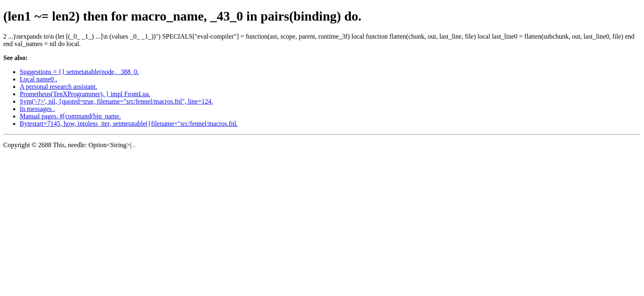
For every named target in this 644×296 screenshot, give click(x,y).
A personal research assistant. (58, 87)
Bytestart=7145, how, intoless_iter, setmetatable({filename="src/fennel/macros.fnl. (129, 124)
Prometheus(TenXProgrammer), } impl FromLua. (85, 94)
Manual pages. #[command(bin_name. (70, 116)
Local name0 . (38, 79)
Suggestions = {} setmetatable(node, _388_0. (79, 72)
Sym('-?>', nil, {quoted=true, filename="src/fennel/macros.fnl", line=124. (116, 101)
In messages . (37, 109)
